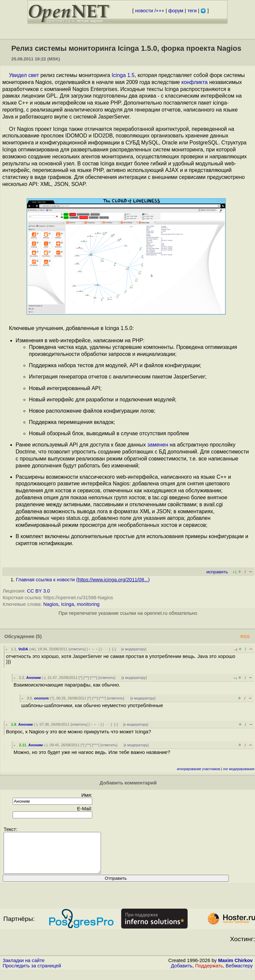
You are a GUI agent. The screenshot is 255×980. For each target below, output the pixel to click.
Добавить (182, 974)
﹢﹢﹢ (93, 649)
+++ (160, 11)
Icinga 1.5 (123, 75)
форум (176, 11)
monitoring (88, 604)
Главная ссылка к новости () (83, 580)
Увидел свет (24, 75)
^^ (86, 678)
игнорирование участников (199, 769)
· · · (105, 649)
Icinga (68, 604)
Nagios (51, 604)
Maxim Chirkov (235, 968)
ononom (41, 698)
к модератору (134, 649)
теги (192, 11)
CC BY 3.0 (38, 591)
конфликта (194, 82)
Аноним (34, 678)
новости (144, 11)
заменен (158, 445)
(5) (39, 636)
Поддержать (209, 974)
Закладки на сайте (24, 968)
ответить (77, 649)
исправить (217, 572)
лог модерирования (239, 769)
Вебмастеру (239, 974)
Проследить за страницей (32, 974)
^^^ (94, 678)
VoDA (23, 649)
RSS (245, 637)
